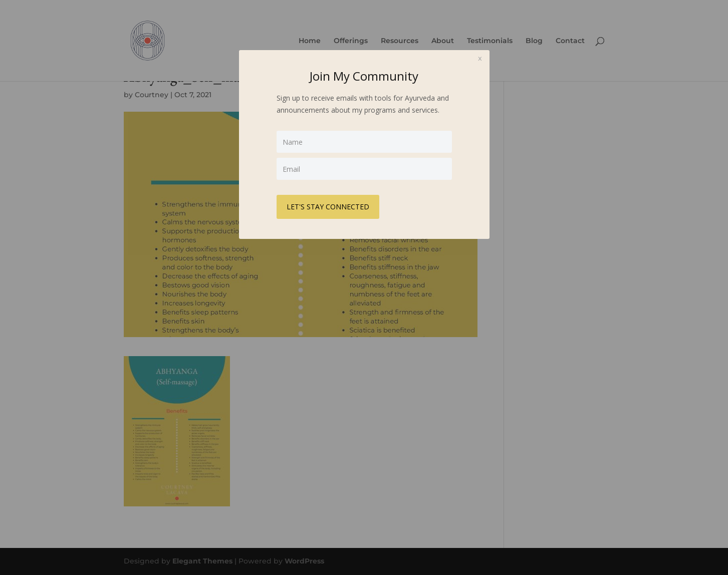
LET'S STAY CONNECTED (328, 207)
